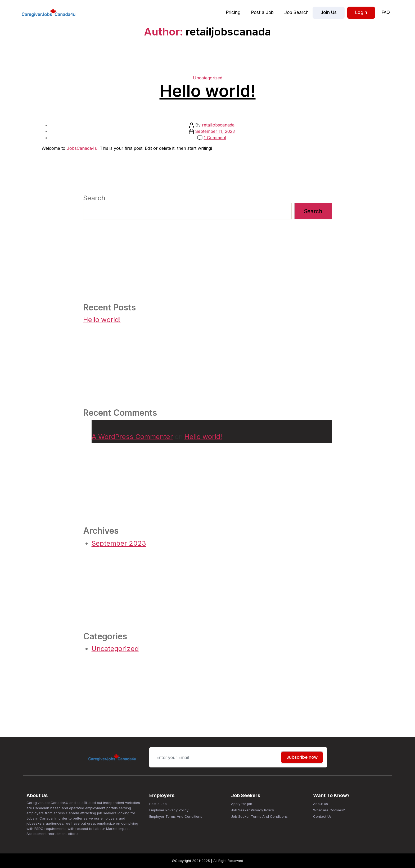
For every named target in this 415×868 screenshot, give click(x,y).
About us (321, 804)
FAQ (386, 12)
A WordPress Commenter (132, 437)
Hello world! (208, 91)
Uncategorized (208, 78)
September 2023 (119, 543)
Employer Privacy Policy (169, 810)
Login (361, 12)
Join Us (329, 12)
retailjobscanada (218, 125)
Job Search (296, 12)
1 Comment (215, 138)
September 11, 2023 (215, 131)
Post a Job (262, 12)
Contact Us (322, 816)
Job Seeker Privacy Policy (252, 810)
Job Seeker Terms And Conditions (259, 816)
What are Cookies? (329, 810)
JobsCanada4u (82, 148)
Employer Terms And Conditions (176, 816)
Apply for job (242, 804)
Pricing (233, 12)
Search (94, 198)
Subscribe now (302, 757)
